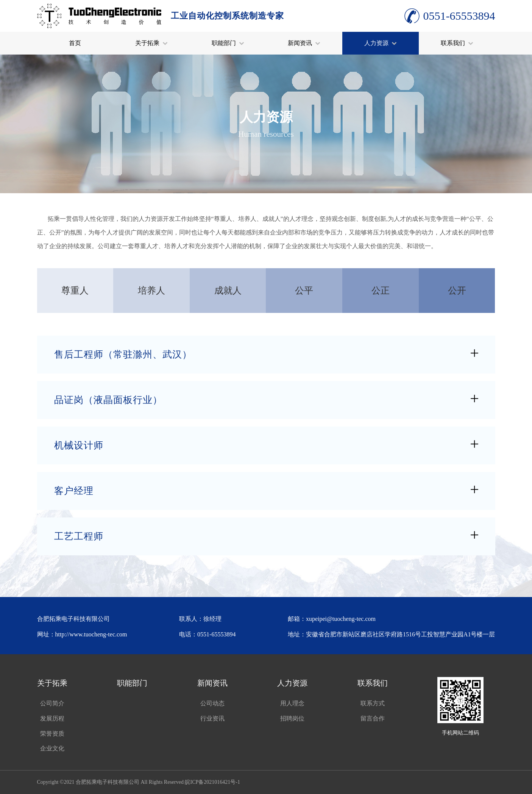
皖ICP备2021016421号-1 (212, 782)
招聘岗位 (292, 718)
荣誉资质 (52, 734)
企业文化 (52, 748)
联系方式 (373, 703)
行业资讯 (212, 718)
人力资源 (381, 43)
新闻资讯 (304, 43)
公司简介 (52, 703)
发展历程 (52, 718)
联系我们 (457, 43)
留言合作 (373, 718)
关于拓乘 (151, 43)
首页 (75, 43)
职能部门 (228, 43)
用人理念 (292, 703)
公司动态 (212, 703)
